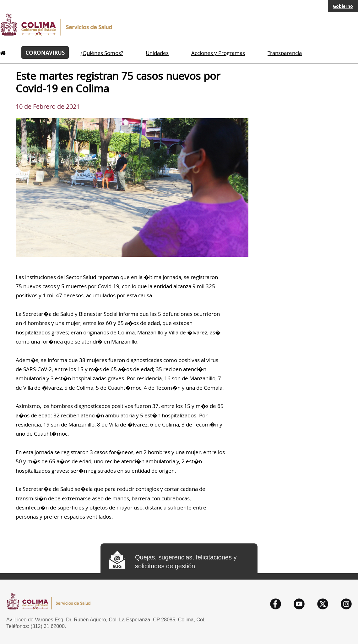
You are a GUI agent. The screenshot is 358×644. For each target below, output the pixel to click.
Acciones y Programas (218, 53)
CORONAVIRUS (45, 52)
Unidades (157, 53)
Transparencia (285, 53)
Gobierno (343, 6)
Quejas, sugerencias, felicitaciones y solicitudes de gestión (186, 562)
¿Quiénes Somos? (102, 53)
